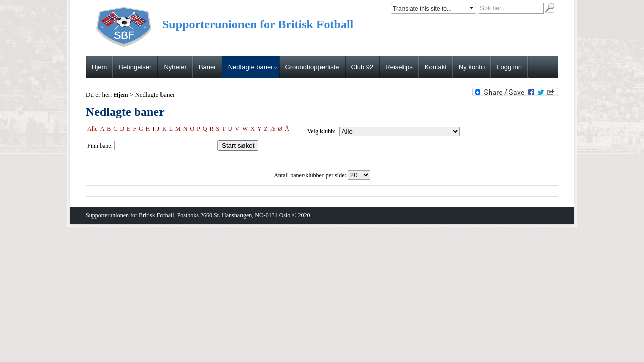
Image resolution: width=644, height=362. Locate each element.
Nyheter (175, 67)
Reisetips (399, 67)
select (472, 8)
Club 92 (363, 67)
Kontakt (436, 67)
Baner (208, 67)
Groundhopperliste (312, 67)
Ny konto (472, 67)
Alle (92, 129)
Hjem (99, 67)
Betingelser (135, 67)
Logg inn (509, 67)
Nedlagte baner (253, 67)
